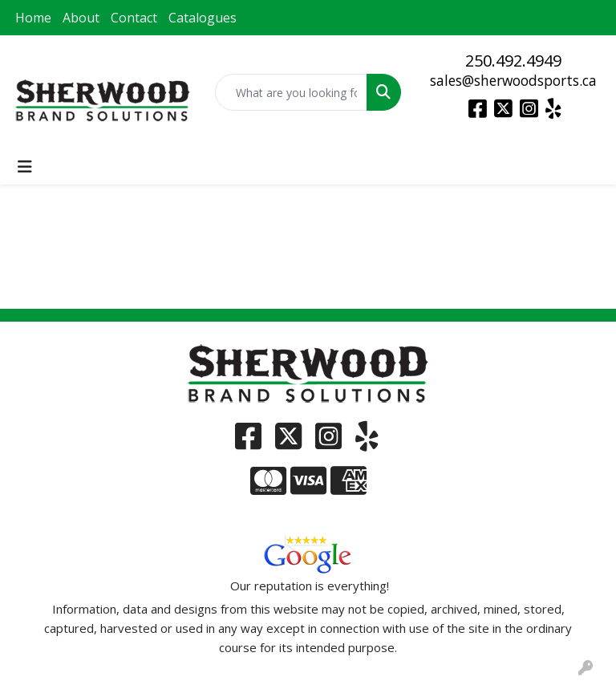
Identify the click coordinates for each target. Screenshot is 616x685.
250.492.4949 (513, 61)
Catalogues (203, 18)
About (81, 18)
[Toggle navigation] (25, 167)
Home (33, 18)
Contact (134, 18)
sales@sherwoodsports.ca (513, 80)
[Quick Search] (291, 92)
